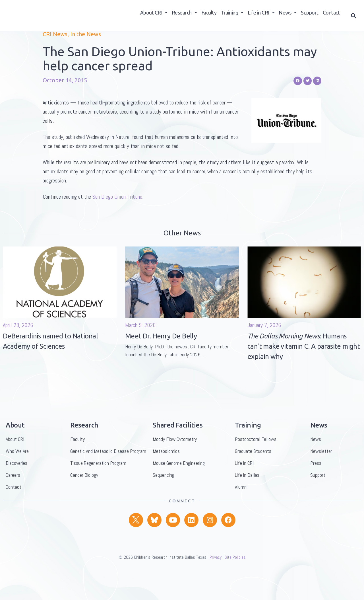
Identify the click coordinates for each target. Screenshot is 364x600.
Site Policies (235, 577)
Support (310, 15)
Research (184, 15)
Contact (331, 15)
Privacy (216, 577)
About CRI (154, 15)
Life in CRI (261, 15)
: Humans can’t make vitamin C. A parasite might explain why (304, 366)
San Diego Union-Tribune (117, 216)
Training (232, 15)
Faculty (209, 15)
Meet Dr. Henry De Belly (161, 356)
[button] (354, 18)
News (288, 15)
